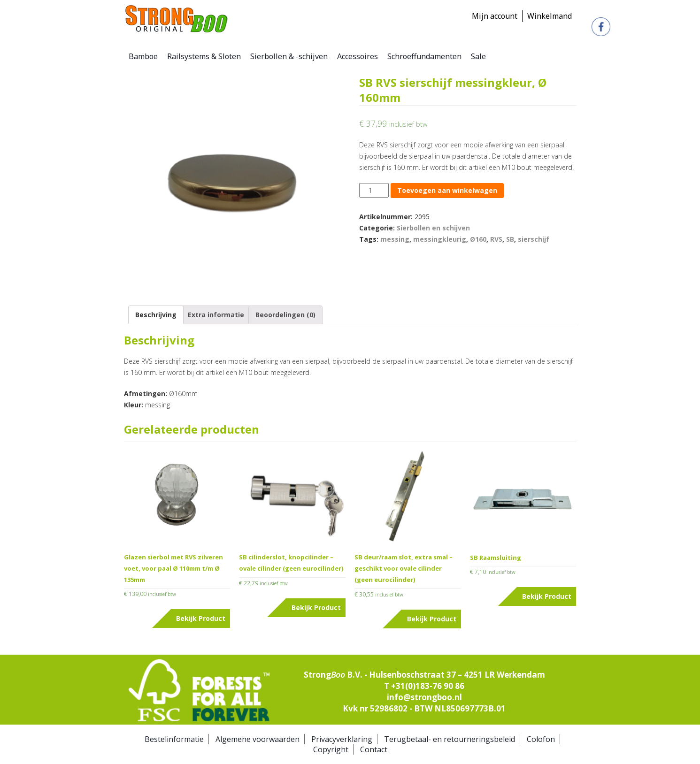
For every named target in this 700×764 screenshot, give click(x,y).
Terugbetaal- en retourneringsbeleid (450, 739)
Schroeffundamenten (424, 56)
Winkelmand (550, 16)
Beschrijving (156, 315)
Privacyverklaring (342, 739)
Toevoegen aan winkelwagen (447, 190)
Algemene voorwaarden (258, 739)
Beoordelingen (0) (285, 315)
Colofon (541, 739)
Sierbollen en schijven (433, 228)
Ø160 (478, 239)
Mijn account (495, 16)
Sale (478, 56)
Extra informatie (216, 315)
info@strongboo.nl (424, 697)
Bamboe (143, 56)
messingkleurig (440, 239)
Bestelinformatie (174, 739)
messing (395, 239)
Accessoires (358, 56)
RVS (496, 239)
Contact (374, 749)
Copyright (331, 749)
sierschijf (534, 239)
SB (510, 239)
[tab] (156, 315)
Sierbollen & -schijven (289, 56)
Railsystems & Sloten (204, 56)
